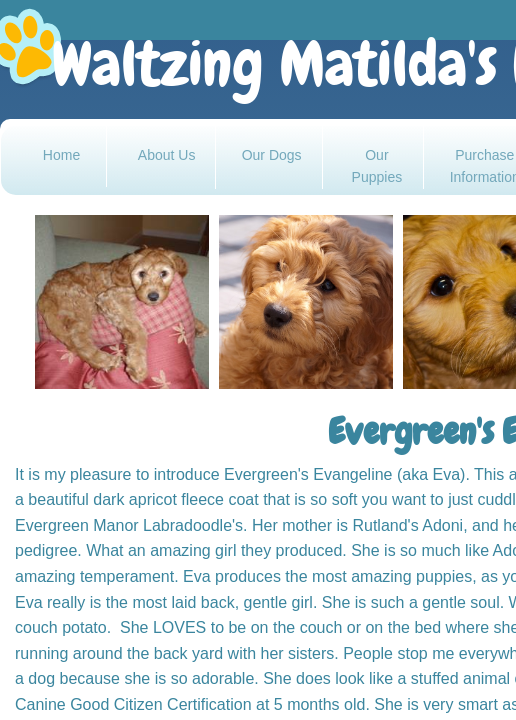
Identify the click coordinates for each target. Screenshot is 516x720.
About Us (167, 155)
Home (61, 155)
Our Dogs (272, 155)
